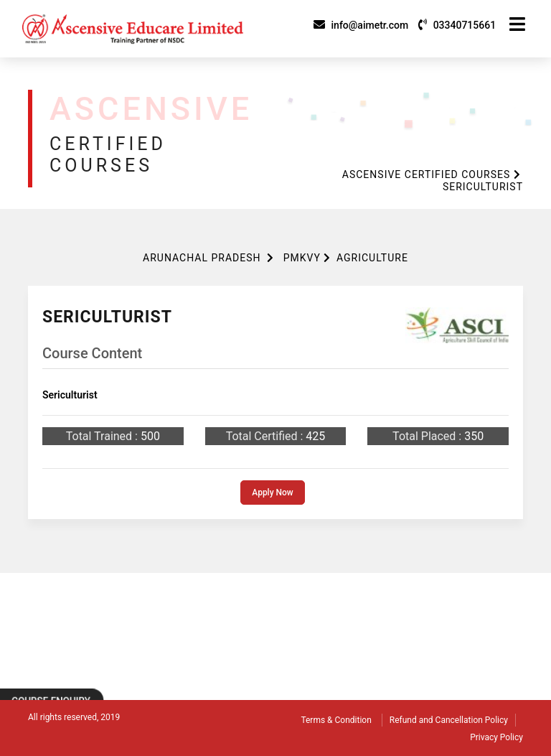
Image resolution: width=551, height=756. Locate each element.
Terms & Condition (336, 720)
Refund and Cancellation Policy (449, 720)
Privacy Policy (496, 737)
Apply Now (273, 493)
